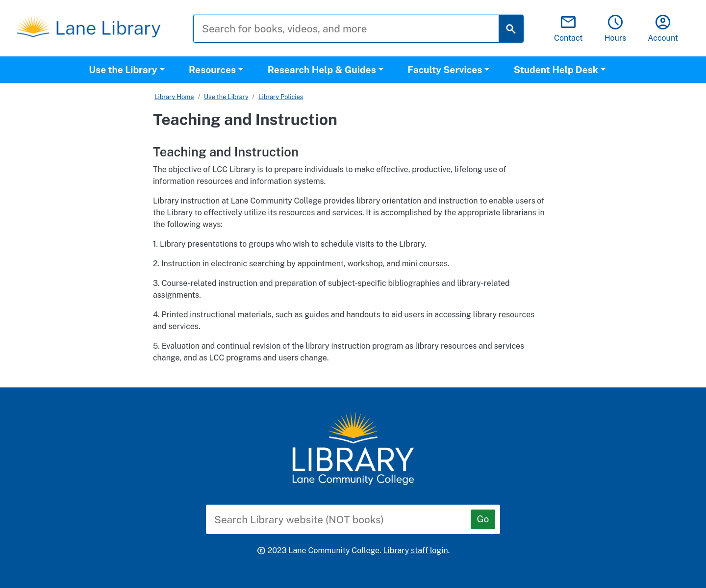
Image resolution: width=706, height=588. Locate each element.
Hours (615, 29)
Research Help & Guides (322, 70)
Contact (568, 29)
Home (185, 97)
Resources (212, 70)
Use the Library (123, 70)
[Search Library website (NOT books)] (346, 519)
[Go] (483, 519)
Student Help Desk (556, 70)
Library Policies (281, 97)
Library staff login (416, 550)
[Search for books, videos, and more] (353, 29)
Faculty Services (445, 70)
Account (663, 29)
